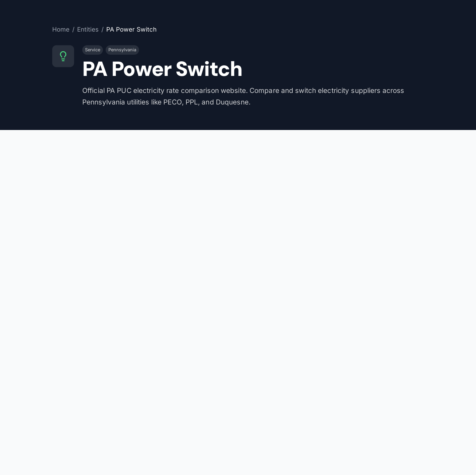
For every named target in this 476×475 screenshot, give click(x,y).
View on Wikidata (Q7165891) (355, 243)
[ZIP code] (206, 434)
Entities (88, 29)
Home (61, 29)
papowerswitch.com (342, 175)
